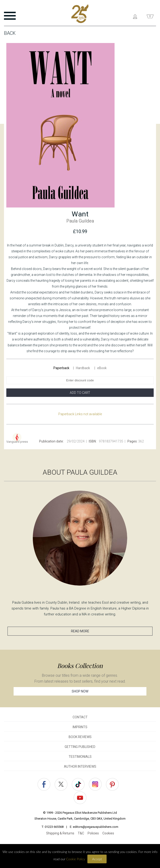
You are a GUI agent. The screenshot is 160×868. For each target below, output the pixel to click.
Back (10, 33)
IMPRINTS (80, 727)
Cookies (108, 833)
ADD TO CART (80, 393)
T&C (81, 833)
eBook (102, 368)
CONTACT (80, 717)
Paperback (61, 368)
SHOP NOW (80, 691)
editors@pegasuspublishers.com (96, 827)
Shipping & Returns (60, 833)
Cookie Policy (76, 859)
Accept (97, 859)
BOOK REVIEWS (80, 737)
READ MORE (80, 631)
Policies (93, 833)
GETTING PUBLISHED (80, 747)
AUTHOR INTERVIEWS (80, 766)
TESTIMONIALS (80, 757)
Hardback (83, 368)
